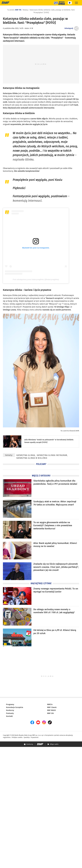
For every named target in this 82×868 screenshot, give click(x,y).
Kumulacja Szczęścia (15, 707)
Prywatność (35, 737)
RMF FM (18, 10)
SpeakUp (27, 737)
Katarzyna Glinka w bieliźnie (32, 458)
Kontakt (9, 716)
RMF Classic (52, 707)
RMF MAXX (51, 710)
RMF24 (50, 704)
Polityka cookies (17, 737)
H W (31, 28)
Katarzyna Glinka (12, 88)
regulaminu (7, 737)
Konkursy (10, 710)
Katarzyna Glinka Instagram (52, 455)
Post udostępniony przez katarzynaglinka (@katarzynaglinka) (36, 279)
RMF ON (50, 713)
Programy (10, 704)
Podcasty (10, 713)
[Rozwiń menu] (76, 3)
